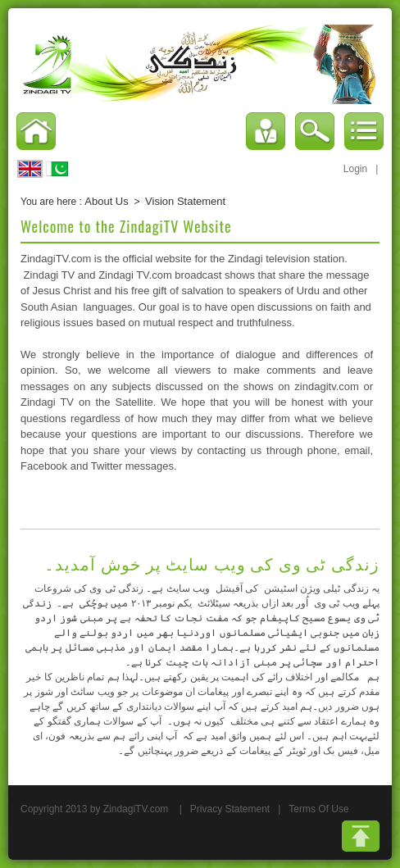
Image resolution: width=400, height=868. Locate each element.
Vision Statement (185, 201)
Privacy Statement (230, 809)
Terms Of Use (318, 809)
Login (355, 169)
